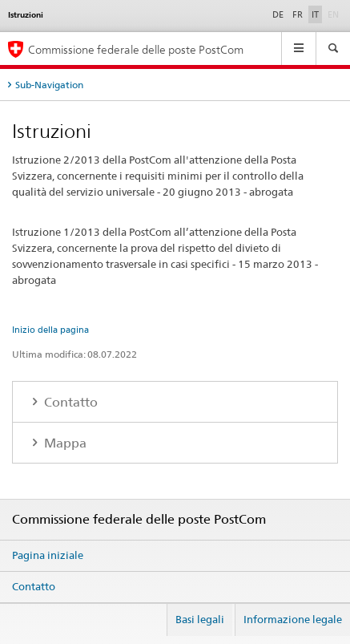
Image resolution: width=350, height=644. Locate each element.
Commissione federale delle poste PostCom (136, 49)
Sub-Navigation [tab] (49, 85)
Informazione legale (293, 619)
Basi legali (200, 619)
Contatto (69, 402)
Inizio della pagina (50, 330)
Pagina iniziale (48, 555)
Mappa (64, 443)
